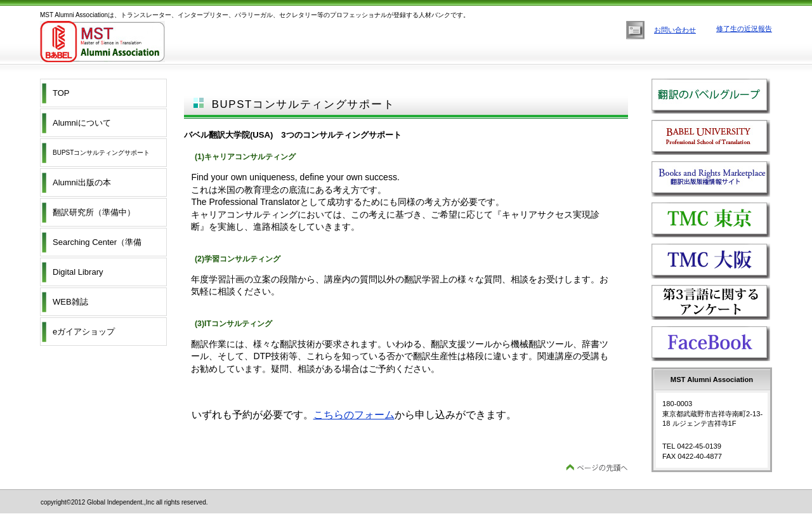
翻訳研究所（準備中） (94, 212)
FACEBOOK (721, 345)
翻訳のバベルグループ (721, 97)
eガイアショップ (84, 332)
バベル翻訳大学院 (721, 139)
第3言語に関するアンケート (721, 304)
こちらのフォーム (354, 415)
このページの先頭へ (597, 468)
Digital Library (78, 272)
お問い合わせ (675, 30)
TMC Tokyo (721, 221)
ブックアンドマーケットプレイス (721, 180)
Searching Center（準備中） (97, 247)
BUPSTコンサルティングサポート (101, 153)
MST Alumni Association (167, 42)
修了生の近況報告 (744, 29)
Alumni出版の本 (82, 182)
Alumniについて (82, 123)
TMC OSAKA (721, 262)
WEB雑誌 (70, 302)
